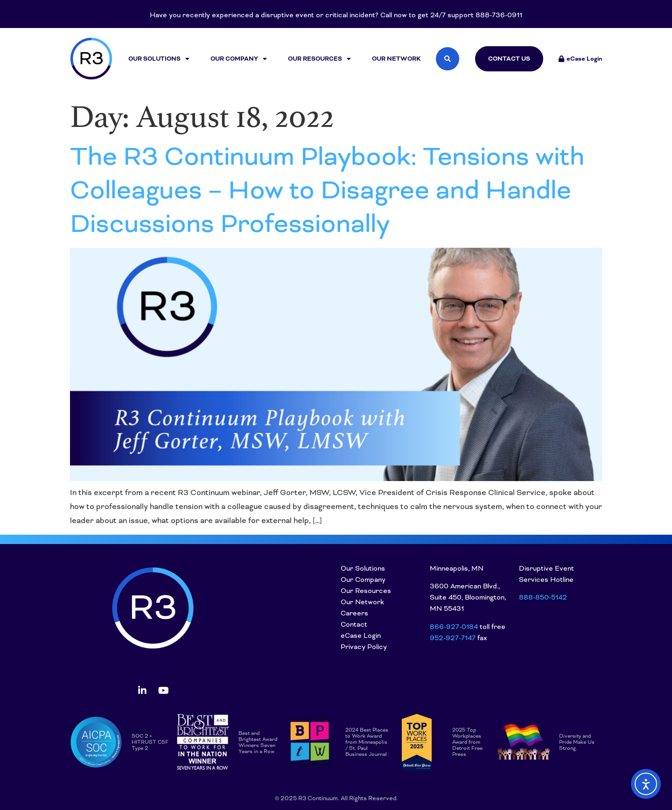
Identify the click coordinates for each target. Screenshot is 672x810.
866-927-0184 (454, 627)
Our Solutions (159, 59)
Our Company (239, 59)
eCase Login (361, 635)
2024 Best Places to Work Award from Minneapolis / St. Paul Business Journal (367, 742)
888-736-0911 (499, 15)
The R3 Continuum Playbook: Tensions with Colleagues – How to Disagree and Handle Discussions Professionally (327, 190)
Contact (354, 624)
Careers (354, 613)
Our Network (396, 59)
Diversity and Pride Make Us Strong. (577, 742)
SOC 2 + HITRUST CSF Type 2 (150, 742)
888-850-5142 (543, 597)
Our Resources (319, 59)
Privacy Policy (364, 647)
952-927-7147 (453, 638)
